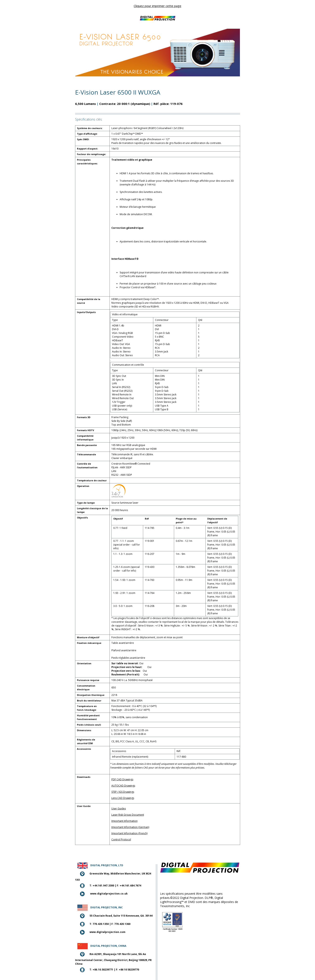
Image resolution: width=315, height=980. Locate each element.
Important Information (124, 821)
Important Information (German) (130, 827)
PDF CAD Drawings (122, 779)
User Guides (119, 809)
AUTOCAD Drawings (123, 786)
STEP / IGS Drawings (123, 792)
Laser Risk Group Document (128, 815)
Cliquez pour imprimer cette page (157, 6)
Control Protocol (121, 839)
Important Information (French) (129, 833)
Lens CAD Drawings (123, 798)
